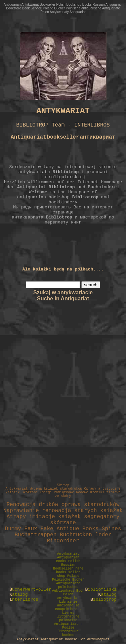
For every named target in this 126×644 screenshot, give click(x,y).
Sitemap (63, 485)
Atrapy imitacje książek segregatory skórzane (63, 520)
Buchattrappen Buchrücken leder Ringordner (63, 538)
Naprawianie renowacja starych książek (63, 511)
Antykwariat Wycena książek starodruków (44, 489)
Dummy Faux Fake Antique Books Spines (63, 529)
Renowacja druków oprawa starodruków (63, 505)
